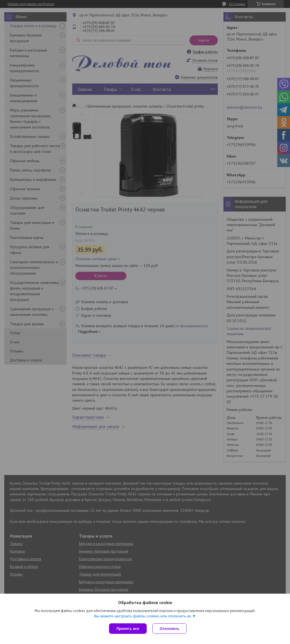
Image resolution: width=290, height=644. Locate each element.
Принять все (128, 629)
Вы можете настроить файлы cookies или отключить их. (143, 616)
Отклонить (169, 629)
